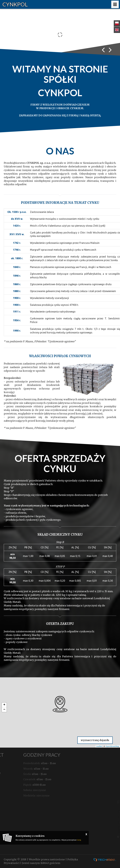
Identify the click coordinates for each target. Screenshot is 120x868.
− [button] (4, 710)
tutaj (79, 840)
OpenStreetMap (112, 746)
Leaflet (99, 746)
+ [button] (4, 705)
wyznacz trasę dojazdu (95, 740)
